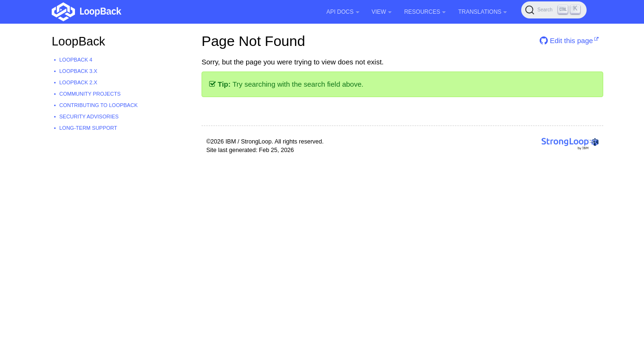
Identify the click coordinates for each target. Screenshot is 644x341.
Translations (483, 12)
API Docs (343, 12)
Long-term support (88, 128)
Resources (425, 12)
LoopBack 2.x (78, 82)
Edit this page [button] (566, 40)
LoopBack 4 (76, 60)
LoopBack (78, 41)
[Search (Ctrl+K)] (554, 10)
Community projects (90, 94)
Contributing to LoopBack (98, 105)
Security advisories (89, 117)
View (382, 12)
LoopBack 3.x (78, 71)
